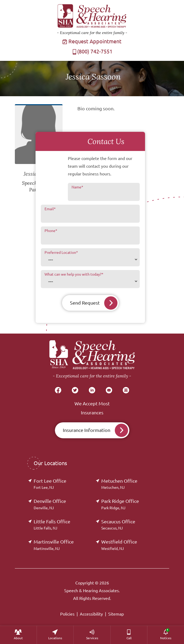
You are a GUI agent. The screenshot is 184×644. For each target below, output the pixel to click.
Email (50, 209)
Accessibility (91, 614)
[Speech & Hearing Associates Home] (92, 360)
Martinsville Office (54, 545)
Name (77, 187)
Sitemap (116, 614)
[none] (18, 635)
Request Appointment (92, 41)
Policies (67, 614)
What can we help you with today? (74, 274)
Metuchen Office (119, 484)
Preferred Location (61, 252)
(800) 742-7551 (92, 51)
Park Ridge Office (120, 504)
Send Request (85, 303)
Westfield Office (119, 545)
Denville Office (50, 504)
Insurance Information (87, 430)
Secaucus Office (118, 525)
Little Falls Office (52, 525)
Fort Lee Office (50, 484)
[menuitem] (18, 635)
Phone (51, 231)
